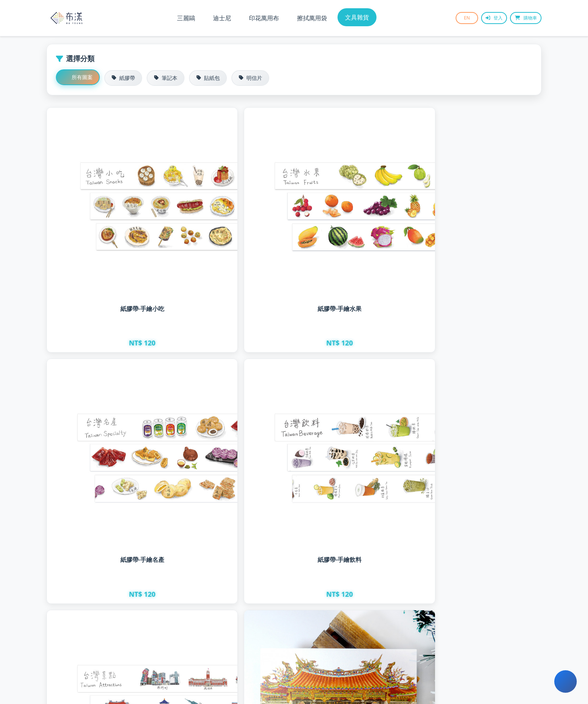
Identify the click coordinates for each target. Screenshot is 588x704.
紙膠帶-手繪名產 (356, 240)
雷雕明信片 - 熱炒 (482, 429)
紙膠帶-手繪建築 (106, 421)
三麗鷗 (186, 18)
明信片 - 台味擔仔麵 (482, 598)
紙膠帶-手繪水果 (231, 240)
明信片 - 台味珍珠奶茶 (356, 598)
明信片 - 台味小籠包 (231, 598)
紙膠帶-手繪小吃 (106, 240)
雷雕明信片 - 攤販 (106, 598)
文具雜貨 (357, 17)
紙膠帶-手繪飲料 (482, 241)
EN (457, 18)
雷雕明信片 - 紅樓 (356, 426)
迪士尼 (222, 18)
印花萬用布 (264, 18)
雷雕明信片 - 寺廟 (231, 424)
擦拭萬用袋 (312, 18)
